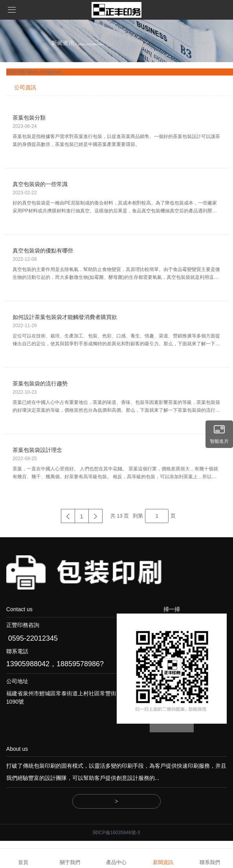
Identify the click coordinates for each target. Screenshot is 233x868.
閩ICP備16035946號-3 (116, 833)
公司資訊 (25, 88)
